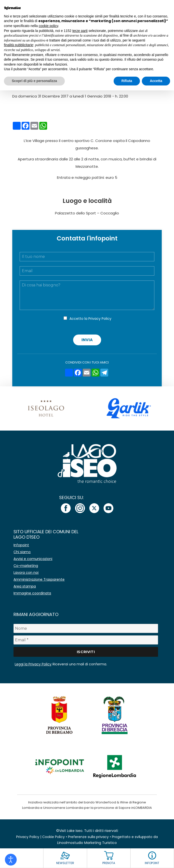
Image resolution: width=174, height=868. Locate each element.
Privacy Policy (100, 319)
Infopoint (21, 545)
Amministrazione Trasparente (39, 579)
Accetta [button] (156, 81)
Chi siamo (22, 552)
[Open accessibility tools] (11, 860)
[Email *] (86, 640)
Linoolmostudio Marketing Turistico (87, 843)
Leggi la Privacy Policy (33, 664)
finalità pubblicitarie (19, 45)
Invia (87, 340)
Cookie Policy (54, 837)
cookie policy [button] (48, 26)
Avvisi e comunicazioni (33, 559)
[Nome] (86, 628)
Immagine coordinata (32, 593)
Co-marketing (26, 566)
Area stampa (25, 586)
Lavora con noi (26, 573)
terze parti (80, 31)
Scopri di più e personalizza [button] (34, 81)
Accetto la (90, 319)
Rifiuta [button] (127, 81)
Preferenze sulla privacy (88, 837)
